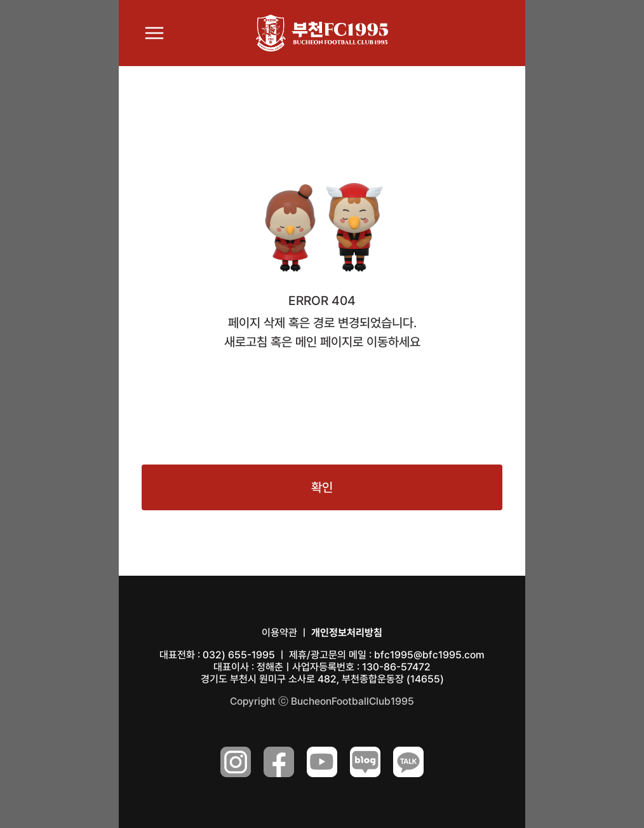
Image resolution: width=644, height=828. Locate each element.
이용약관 (279, 633)
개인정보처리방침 (347, 633)
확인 (322, 487)
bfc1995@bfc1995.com (429, 655)
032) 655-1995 (239, 655)
